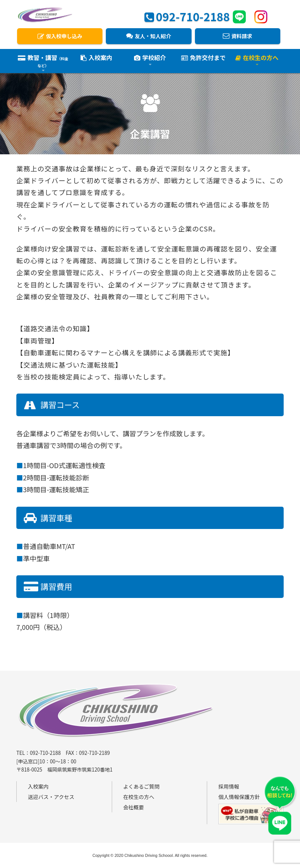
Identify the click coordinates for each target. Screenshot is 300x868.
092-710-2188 (187, 16)
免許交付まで (203, 58)
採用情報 (229, 786)
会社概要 (134, 807)
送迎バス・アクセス (51, 797)
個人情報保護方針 (239, 797)
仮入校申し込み (60, 36)
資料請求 (237, 36)
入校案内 (96, 58)
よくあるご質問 (141, 786)
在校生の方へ (139, 797)
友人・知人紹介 (149, 36)
